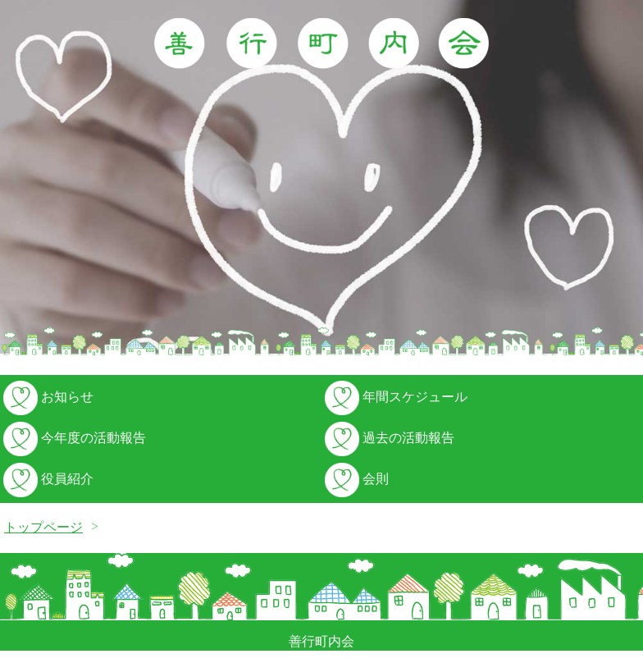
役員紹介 (47, 479)
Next (622, 179)
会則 (355, 479)
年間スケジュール (394, 397)
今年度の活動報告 (73, 438)
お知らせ (47, 397)
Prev (21, 179)
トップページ (43, 527)
